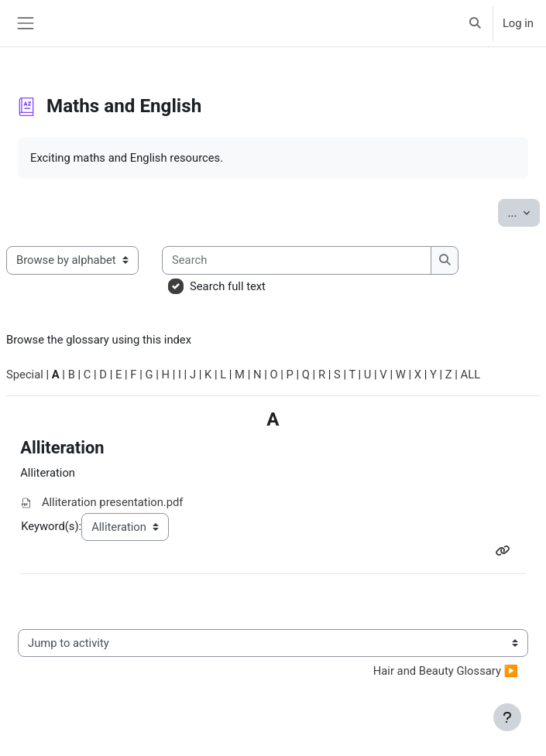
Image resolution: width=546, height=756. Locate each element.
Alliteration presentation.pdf (113, 502)
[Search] (297, 260)
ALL (471, 375)
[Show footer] (507, 717)
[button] (475, 23)
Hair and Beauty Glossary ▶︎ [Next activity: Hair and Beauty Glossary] (446, 671)
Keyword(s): (51, 526)
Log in (518, 23)
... (524, 212)
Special (25, 375)
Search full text (228, 286)
